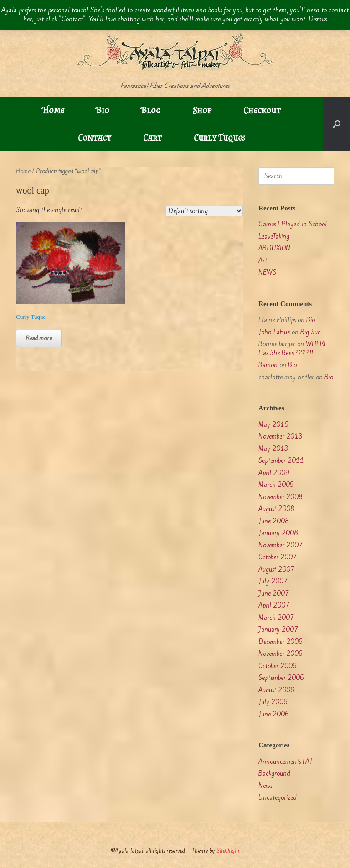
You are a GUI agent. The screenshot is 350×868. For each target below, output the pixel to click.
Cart (152, 138)
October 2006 (278, 666)
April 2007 (274, 605)
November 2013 (281, 437)
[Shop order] (204, 211)
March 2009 (276, 485)
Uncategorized (278, 798)
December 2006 (281, 642)
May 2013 (273, 449)
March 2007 (276, 618)
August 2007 (276, 569)
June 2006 (274, 714)
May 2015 (273, 425)
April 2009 (274, 473)
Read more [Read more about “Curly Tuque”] (39, 338)
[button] (337, 124)
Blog (151, 110)
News (265, 786)
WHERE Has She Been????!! (293, 349)
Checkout (262, 110)
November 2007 (281, 545)
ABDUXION (274, 248)
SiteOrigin (228, 850)
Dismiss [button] (318, 19)
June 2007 (274, 594)
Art (263, 261)
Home (53, 110)
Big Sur (310, 332)
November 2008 (281, 497)
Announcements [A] (285, 762)
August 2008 (276, 509)
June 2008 (274, 521)
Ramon (268, 365)
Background (274, 774)
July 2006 (273, 702)
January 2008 (278, 533)
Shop (202, 110)
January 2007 (278, 630)
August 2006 (276, 690)
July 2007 (273, 581)
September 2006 (281, 678)
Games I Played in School (293, 224)
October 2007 (278, 557)
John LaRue (274, 332)
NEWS (267, 273)
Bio (103, 110)
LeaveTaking (274, 237)
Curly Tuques (219, 138)
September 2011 (281, 461)
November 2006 (281, 654)
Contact (95, 138)
